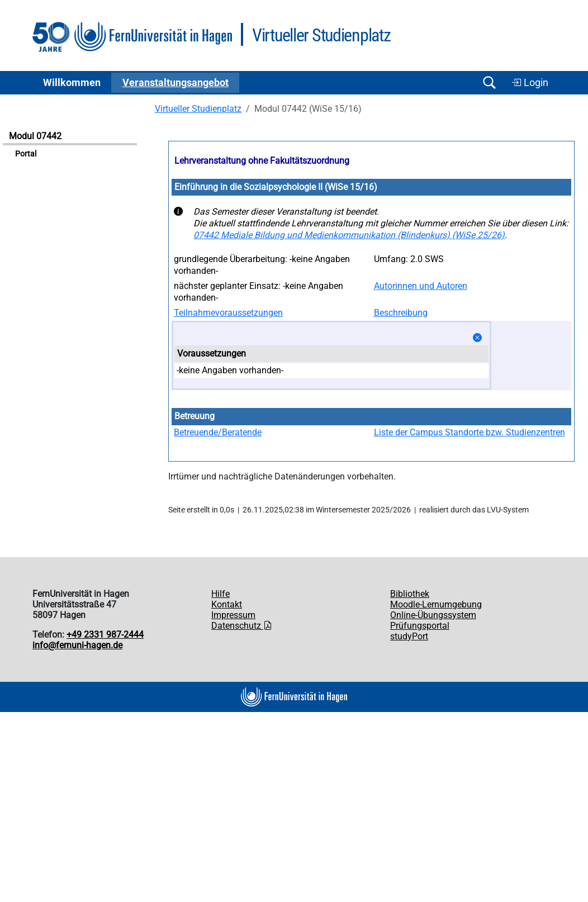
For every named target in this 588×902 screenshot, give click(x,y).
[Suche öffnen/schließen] (489, 82)
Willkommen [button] (72, 83)
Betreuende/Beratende (218, 432)
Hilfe (220, 594)
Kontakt (227, 604)
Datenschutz (242, 626)
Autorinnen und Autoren (421, 286)
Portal (26, 154)
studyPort (409, 636)
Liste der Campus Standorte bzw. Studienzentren (470, 432)
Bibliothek (410, 594)
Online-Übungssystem (433, 615)
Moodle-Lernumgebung (436, 604)
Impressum (233, 615)
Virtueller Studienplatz (198, 109)
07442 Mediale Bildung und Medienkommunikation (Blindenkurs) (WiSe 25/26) (349, 235)
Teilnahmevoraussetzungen (228, 313)
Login (530, 83)
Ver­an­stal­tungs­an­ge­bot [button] (176, 83)
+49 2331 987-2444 (105, 635)
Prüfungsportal (420, 626)
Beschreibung (401, 313)
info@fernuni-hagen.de (77, 645)
